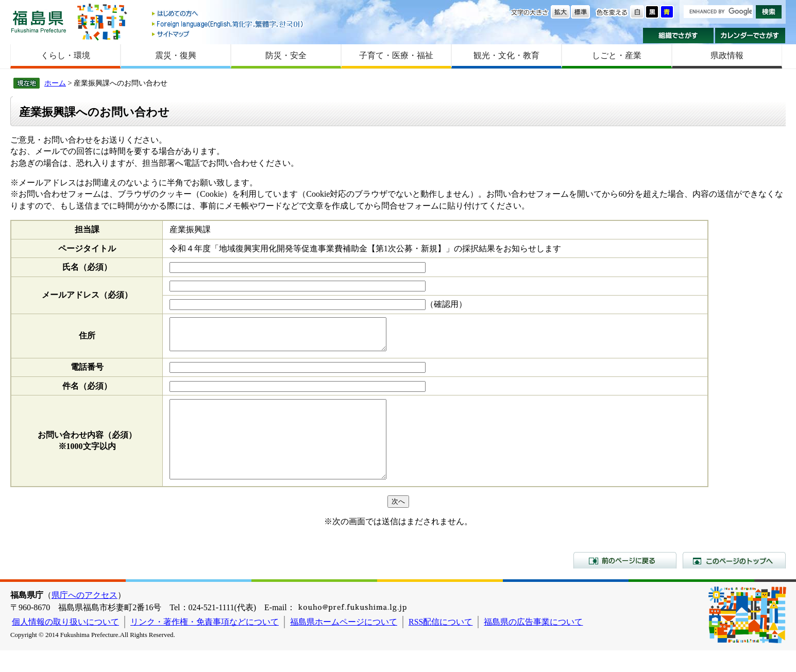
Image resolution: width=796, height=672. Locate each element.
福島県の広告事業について (533, 643)
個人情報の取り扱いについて (65, 643)
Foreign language (228, 24)
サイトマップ (228, 34)
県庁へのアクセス (84, 617)
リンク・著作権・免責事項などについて (205, 643)
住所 (87, 339)
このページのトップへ (734, 582)
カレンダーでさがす (750, 36)
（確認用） (446, 304)
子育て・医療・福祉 (396, 55)
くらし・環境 (65, 55)
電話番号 (87, 373)
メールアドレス (87, 295)
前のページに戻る (625, 582)
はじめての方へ (228, 14)
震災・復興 (176, 55)
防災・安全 (286, 55)
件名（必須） (87, 392)
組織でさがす (678, 36)
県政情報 (727, 55)
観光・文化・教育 (506, 55)
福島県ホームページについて (344, 643)
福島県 (39, 21)
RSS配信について (441, 643)
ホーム (55, 83)
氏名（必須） (87, 267)
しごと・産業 (617, 55)
